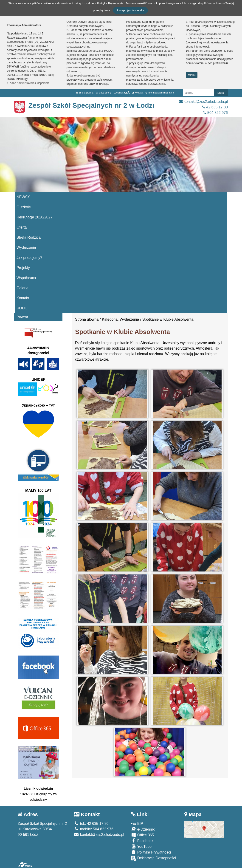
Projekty (23, 268)
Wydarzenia (26, 247)
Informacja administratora (160, 93)
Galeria (23, 288)
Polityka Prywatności (151, 852)
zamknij (192, 75)
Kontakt (23, 298)
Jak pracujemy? (29, 258)
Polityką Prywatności (111, 3)
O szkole (24, 207)
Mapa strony (104, 93)
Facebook (142, 841)
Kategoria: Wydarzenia (121, 319)
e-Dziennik (143, 829)
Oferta (22, 227)
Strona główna (85, 93)
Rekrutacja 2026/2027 (35, 217)
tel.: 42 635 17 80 (91, 824)
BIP (137, 824)
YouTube (141, 846)
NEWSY (23, 197)
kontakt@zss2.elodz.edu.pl (203, 102)
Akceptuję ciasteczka (130, 10)
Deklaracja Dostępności (153, 858)
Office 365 (142, 835)
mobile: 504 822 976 (93, 829)
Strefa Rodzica (29, 237)
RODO (22, 308)
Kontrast (138, 93)
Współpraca (26, 278)
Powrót (22, 317)
